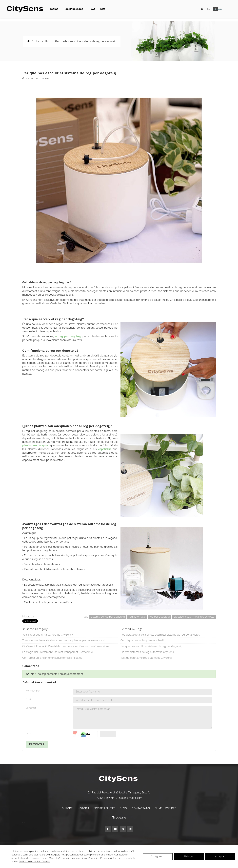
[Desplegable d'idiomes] (208, 9)
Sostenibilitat (105, 808)
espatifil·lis (105, 449)
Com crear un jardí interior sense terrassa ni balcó (52, 658)
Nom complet (33, 691)
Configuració (158, 856)
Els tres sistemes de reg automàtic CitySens (147, 652)
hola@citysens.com (131, 798)
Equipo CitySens (41, 78)
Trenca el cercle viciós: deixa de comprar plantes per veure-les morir (64, 640)
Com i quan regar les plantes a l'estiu (143, 640)
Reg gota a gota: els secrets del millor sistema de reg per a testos (160, 635)
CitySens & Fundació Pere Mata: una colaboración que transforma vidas (66, 646)
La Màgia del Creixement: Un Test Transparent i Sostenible (58, 652)
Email (29, 699)
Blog (123, 808)
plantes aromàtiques (35, 445)
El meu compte (165, 808)
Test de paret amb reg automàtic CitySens (146, 658)
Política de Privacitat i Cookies (34, 862)
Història (83, 808)
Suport (67, 808)
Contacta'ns (141, 808)
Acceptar (220, 856)
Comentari (31, 708)
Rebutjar (189, 856)
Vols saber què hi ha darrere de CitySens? (48, 635)
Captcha (30, 733)
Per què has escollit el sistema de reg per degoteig (151, 646)
